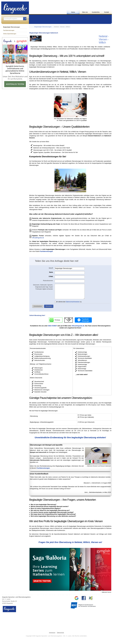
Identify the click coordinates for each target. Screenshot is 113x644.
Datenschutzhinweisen (73, 302)
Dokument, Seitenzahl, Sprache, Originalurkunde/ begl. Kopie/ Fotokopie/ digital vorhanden (43, 287)
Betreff (51, 268)
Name (51, 272)
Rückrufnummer (48, 281)
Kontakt (107, 12)
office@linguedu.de (38, 238)
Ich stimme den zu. (68, 302)
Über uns (85, 12)
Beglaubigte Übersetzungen (43, 27)
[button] (25, 19)
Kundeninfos (96, 12)
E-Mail (51, 276)
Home (73, 12)
